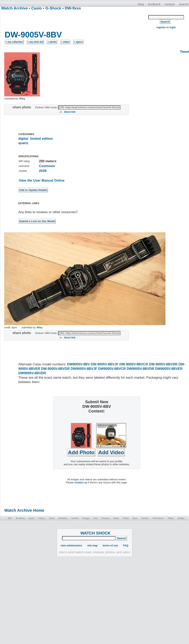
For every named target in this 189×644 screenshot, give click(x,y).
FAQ (126, 545)
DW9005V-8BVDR (140, 369)
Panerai (105, 518)
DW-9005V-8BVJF (104, 364)
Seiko (126, 518)
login (173, 27)
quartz (23, 143)
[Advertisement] (74, 20)
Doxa (52, 518)
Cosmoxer (47, 166)
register (161, 27)
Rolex (116, 518)
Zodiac (181, 518)
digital (23, 139)
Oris (96, 518)
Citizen (42, 518)
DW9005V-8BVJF (84, 369)
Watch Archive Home (24, 510)
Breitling (20, 518)
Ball (10, 518)
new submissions (71, 545)
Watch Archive (15, 8)
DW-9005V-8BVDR (163, 364)
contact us (81, 482)
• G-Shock (52, 8)
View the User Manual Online (42, 180)
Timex (171, 518)
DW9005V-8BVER (169, 369)
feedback (154, 4)
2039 (43, 171)
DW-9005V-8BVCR (134, 364)
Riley (22, 99)
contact (170, 4)
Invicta (75, 518)
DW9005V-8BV (78, 364)
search (184, 4)
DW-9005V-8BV (33, 35)
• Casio (35, 8)
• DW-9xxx (72, 8)
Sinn (135, 518)
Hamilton (63, 518)
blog (141, 4)
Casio (31, 518)
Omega (86, 518)
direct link (70, 112)
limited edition (41, 139)
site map (92, 545)
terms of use (110, 545)
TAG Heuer (158, 518)
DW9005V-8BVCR (112, 369)
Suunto (145, 518)
